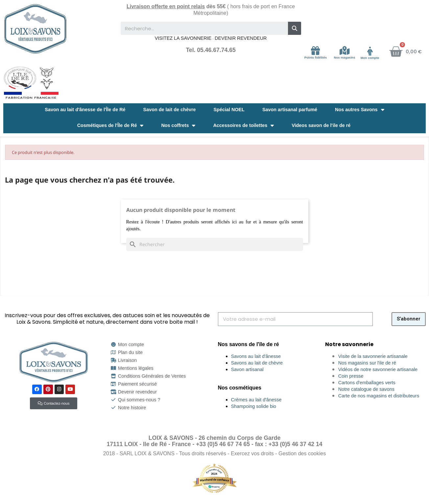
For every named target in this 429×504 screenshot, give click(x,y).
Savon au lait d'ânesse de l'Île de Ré (85, 110)
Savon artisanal (247, 369)
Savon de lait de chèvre (170, 110)
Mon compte (370, 58)
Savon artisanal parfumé (290, 110)
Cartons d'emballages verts (367, 383)
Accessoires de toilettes (243, 125)
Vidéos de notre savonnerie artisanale (378, 369)
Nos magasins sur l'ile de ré (367, 363)
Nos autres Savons (360, 110)
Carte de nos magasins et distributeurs (379, 396)
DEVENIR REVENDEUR (241, 38)
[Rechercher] (215, 244)
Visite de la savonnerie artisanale (373, 356)
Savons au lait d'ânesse (256, 356)
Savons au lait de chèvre (257, 363)
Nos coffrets (178, 125)
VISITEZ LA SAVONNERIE (183, 38)
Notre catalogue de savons (366, 389)
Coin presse (351, 376)
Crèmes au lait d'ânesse (256, 400)
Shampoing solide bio (254, 406)
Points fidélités (316, 57)
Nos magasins (345, 57)
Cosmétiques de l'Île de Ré (110, 125)
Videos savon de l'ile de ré (321, 125)
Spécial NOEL (229, 110)
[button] (54, 403)
